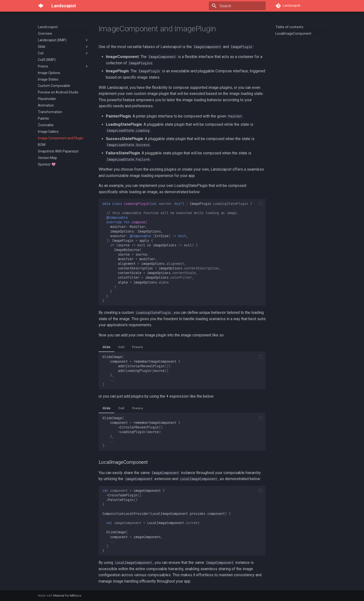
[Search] (237, 6)
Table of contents (289, 27)
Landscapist (48, 27)
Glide (106, 347)
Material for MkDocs (67, 596)
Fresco (137, 347)
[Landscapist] (41, 6)
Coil (121, 347)
